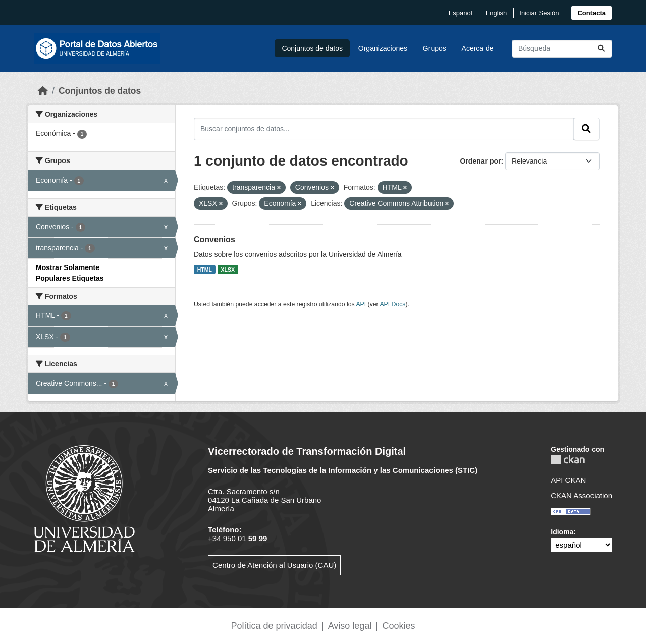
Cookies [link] (398, 626)
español (461, 13)
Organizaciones (383, 48)
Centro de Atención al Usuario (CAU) (274, 565)
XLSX (228, 270)
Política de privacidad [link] (274, 626)
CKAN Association (581, 495)
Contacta (591, 13)
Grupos (435, 48)
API (361, 304)
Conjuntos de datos (312, 48)
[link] (591, 13)
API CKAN (568, 480)
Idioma (562, 532)
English (496, 13)
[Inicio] (43, 91)
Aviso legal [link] (350, 626)
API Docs (392, 304)
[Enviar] (601, 49)
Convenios (214, 239)
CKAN (568, 460)
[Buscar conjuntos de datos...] (562, 49)
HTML (205, 270)
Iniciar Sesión (539, 13)
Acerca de (478, 48)
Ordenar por (481, 161)
